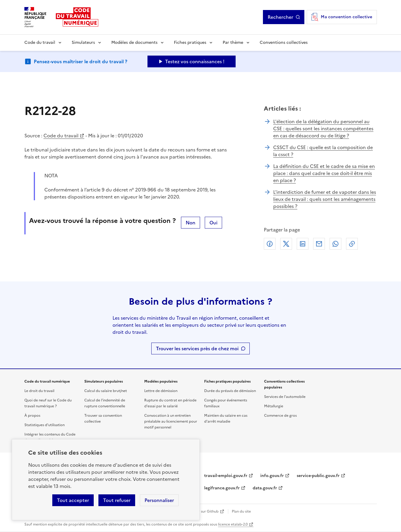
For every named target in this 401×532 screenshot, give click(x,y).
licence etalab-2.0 (233, 524)
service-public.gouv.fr (318, 476)
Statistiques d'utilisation (45, 425)
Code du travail (40, 42)
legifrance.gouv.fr (222, 488)
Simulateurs (83, 42)
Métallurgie (274, 406)
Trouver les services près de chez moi (197, 348)
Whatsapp (335, 244)
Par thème (233, 42)
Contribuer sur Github (200, 511)
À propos (32, 416)
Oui (213, 223)
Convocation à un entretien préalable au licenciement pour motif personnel (171, 421)
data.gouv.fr (265, 488)
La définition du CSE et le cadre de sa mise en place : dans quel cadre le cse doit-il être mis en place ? (324, 173)
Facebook (270, 244)
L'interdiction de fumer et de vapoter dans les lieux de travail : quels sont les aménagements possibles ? (325, 199)
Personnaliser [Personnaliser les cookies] (159, 500)
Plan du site (241, 511)
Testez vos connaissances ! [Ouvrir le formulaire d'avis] (195, 61)
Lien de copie (352, 244)
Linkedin (303, 244)
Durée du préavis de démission (230, 391)
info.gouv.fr (272, 476)
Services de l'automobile (285, 397)
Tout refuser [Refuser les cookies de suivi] (117, 500)
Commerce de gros (280, 416)
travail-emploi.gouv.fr (226, 476)
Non (191, 223)
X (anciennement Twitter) (286, 244)
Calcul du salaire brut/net (106, 391)
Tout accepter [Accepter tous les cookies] (73, 500)
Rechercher (280, 17)
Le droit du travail (39, 391)
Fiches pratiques (190, 42)
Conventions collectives (284, 42)
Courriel (319, 244)
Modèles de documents (134, 42)
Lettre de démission (161, 391)
